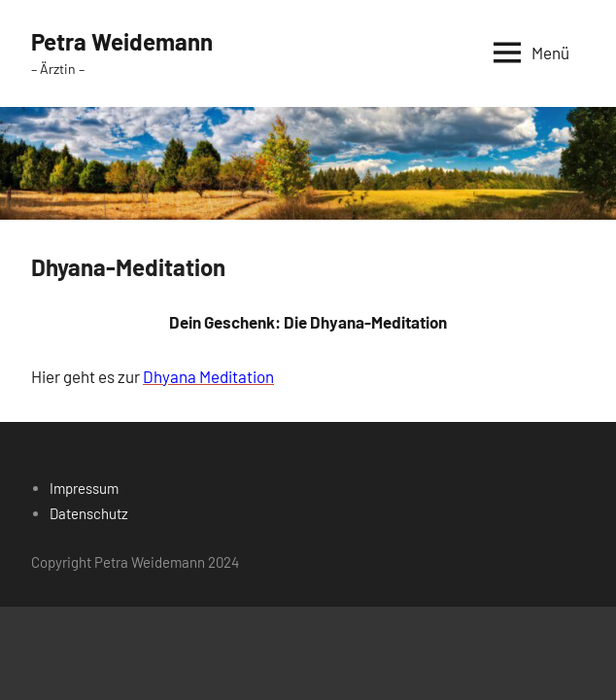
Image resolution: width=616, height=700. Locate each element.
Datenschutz (89, 513)
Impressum (84, 488)
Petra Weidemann (122, 41)
